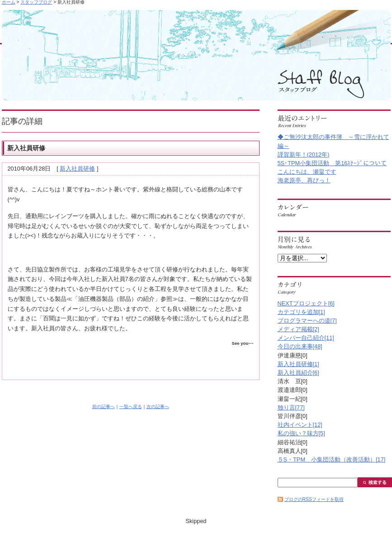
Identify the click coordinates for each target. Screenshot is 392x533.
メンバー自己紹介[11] (306, 338)
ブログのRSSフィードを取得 (314, 499)
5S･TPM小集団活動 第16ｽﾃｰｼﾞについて (332, 163)
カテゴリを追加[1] (301, 312)
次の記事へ (158, 407)
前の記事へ (104, 407)
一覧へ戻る (131, 407)
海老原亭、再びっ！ (304, 180)
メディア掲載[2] (298, 329)
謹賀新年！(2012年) (304, 155)
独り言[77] (291, 407)
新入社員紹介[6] (298, 373)
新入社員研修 (77, 169)
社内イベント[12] (300, 425)
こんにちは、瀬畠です (307, 172)
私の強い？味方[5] (301, 433)
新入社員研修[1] (298, 364)
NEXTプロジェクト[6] (306, 303)
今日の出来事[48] (300, 346)
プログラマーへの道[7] (307, 321)
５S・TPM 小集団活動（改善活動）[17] (332, 459)
